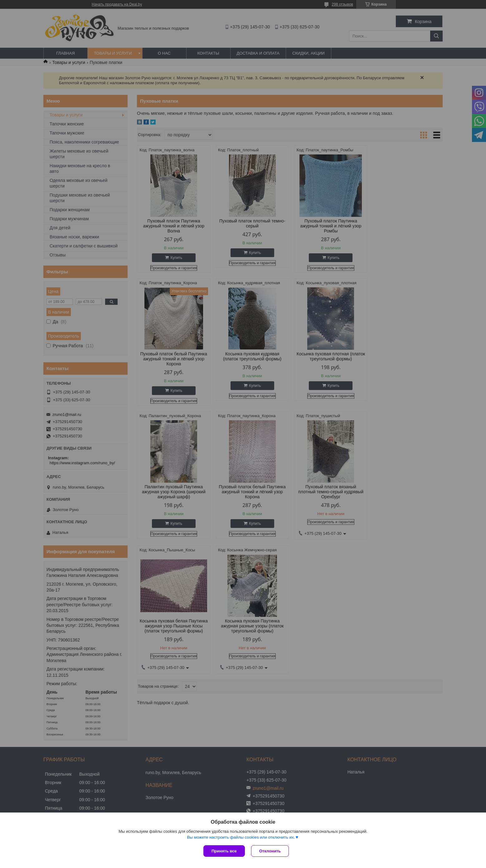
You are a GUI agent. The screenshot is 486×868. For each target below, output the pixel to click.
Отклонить (270, 851)
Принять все (224, 851)
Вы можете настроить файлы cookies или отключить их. (241, 837)
